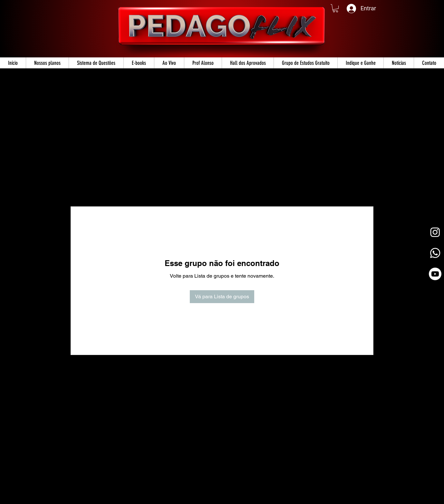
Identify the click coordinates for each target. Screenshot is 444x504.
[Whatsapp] (435, 253)
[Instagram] (435, 232)
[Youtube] (435, 274)
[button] (335, 8)
